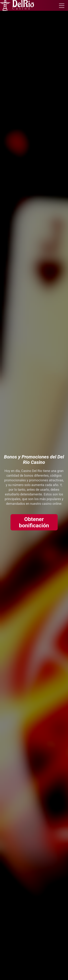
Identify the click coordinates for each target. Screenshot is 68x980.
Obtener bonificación (34, 522)
